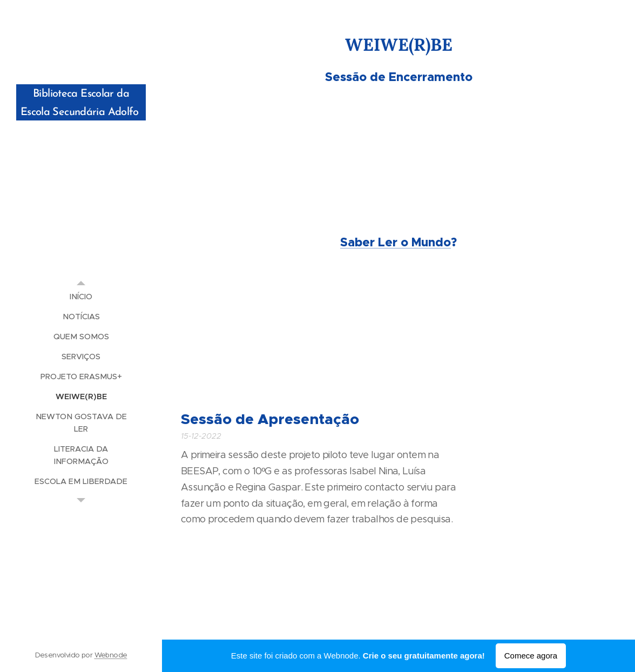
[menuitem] (81, 297)
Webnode (111, 655)
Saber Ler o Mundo (396, 242)
